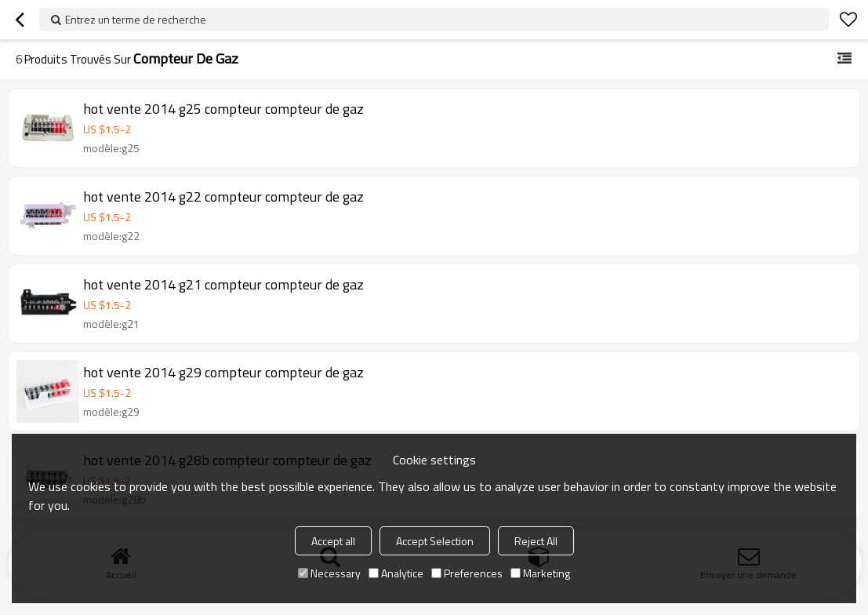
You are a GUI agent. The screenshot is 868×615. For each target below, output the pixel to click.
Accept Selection (435, 541)
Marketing (540, 573)
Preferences (467, 573)
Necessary (329, 573)
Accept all (333, 541)
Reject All (536, 541)
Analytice (396, 573)
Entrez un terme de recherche (136, 19)
